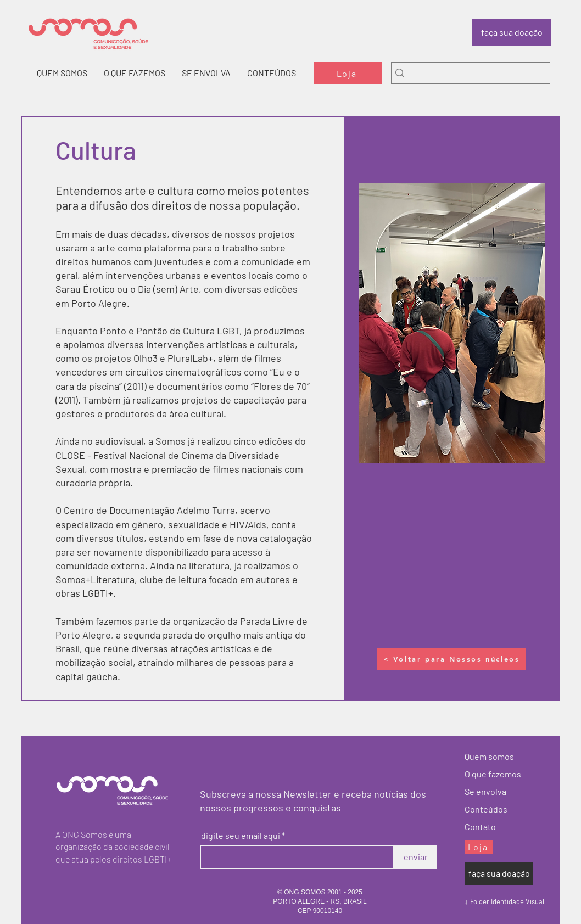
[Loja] (348, 73)
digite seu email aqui (241, 836)
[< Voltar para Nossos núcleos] (451, 659)
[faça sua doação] (512, 32)
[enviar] (415, 857)
